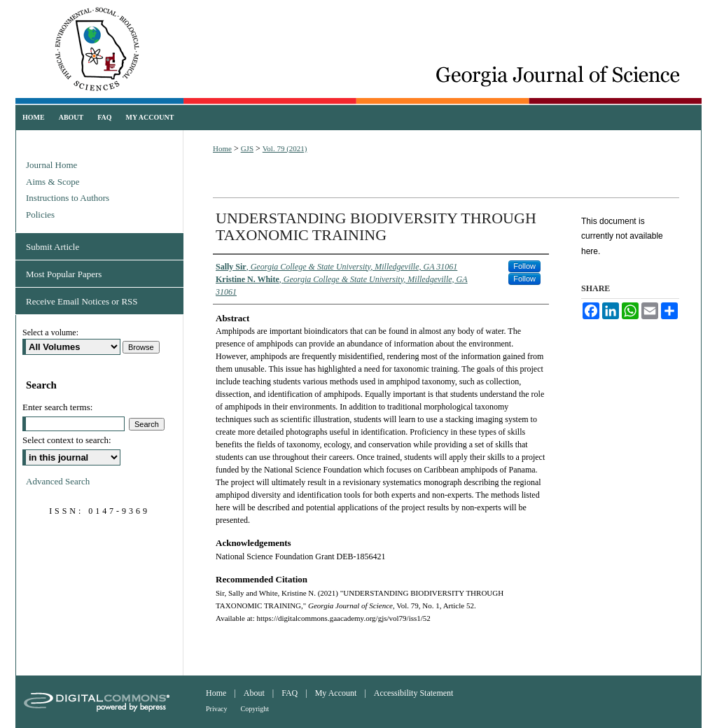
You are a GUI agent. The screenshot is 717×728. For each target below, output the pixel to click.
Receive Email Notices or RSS (82, 301)
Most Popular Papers (64, 274)
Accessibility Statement (414, 693)
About (254, 693)
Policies (40, 215)
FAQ (290, 693)
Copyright (255, 709)
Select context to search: (67, 440)
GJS (247, 148)
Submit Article (53, 247)
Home (222, 148)
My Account (336, 693)
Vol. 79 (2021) (285, 148)
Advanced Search (58, 481)
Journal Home (51, 165)
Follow (524, 266)
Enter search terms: (57, 407)
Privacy (217, 709)
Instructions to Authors (68, 198)
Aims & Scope (53, 182)
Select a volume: (50, 332)
